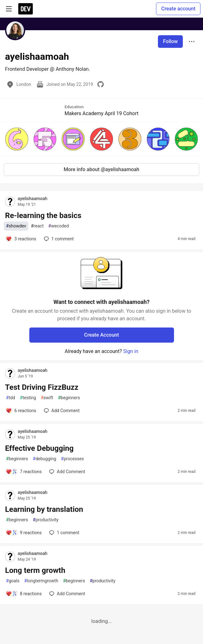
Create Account (102, 335)
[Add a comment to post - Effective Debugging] (24, 472)
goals (13, 581)
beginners (69, 398)
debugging (44, 459)
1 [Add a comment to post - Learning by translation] (64, 533)
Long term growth (35, 570)
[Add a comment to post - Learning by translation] (24, 533)
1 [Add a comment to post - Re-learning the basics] (58, 239)
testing (28, 398)
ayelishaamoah (32, 199)
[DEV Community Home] (26, 9)
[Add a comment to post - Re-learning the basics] (21, 239)
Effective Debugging (39, 448)
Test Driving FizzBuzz (42, 387)
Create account (178, 9)
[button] (17, 139)
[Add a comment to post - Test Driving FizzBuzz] (21, 411)
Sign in (131, 351)
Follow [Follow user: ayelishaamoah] (170, 41)
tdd (11, 398)
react (37, 226)
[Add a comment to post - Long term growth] (24, 594)
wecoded (58, 226)
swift (47, 398)
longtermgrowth (41, 581)
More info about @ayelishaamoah (101, 169)
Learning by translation (44, 509)
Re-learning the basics (43, 216)
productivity (46, 520)
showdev (16, 226)
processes (72, 459)
